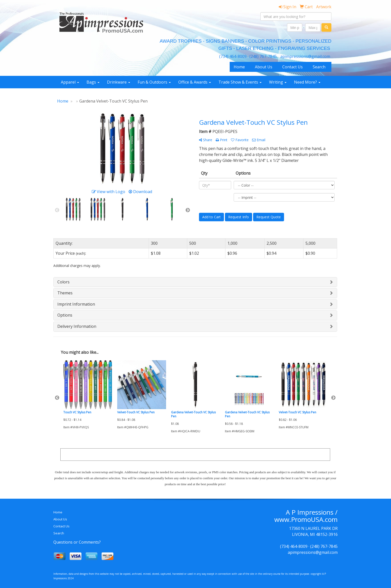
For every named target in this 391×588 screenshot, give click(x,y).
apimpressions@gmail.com (305, 56)
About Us (264, 67)
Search (319, 67)
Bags (93, 82)
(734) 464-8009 (233, 56)
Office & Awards (195, 82)
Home (239, 67)
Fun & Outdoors (154, 82)
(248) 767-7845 (263, 56)
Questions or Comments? (77, 542)
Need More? (307, 82)
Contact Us (293, 67)
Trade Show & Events (240, 82)
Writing (278, 82)
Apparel (70, 82)
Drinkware (119, 82)
